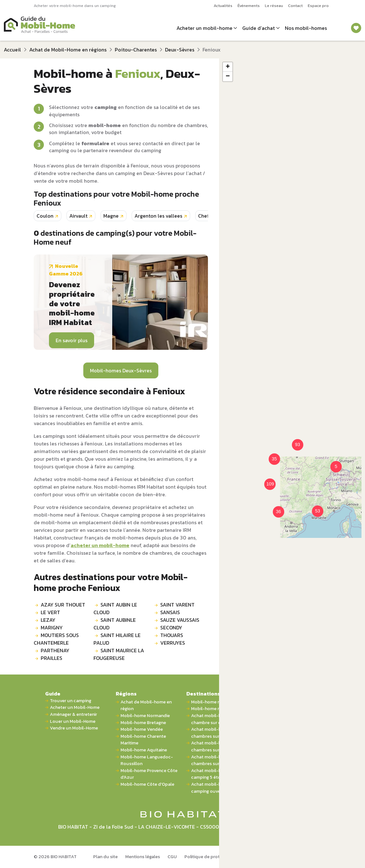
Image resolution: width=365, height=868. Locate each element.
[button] (271, 455)
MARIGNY (52, 627)
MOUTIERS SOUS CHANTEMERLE (56, 639)
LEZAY (48, 620)
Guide (53, 694)
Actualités (223, 6)
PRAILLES (52, 658)
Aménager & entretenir (73, 714)
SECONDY (171, 627)
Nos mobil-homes (306, 28)
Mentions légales (143, 857)
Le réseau (274, 6)
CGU (172, 857)
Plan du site (105, 857)
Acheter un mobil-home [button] (204, 28)
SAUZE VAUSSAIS (180, 620)
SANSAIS (170, 612)
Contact (295, 6)
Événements (249, 6)
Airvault (78, 216)
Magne (111, 216)
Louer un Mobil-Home (73, 721)
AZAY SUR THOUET (63, 605)
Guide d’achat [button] (258, 28)
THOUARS (172, 635)
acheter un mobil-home (100, 545)
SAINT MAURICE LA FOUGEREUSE (119, 654)
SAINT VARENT (177, 605)
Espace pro (318, 6)
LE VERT (50, 612)
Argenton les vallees (158, 216)
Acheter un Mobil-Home (75, 707)
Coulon (45, 216)
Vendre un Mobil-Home (74, 728)
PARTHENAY (55, 650)
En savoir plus (72, 340)
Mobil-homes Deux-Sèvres (121, 370)
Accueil (12, 50)
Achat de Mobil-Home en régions (68, 50)
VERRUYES (173, 643)
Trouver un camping (71, 701)
